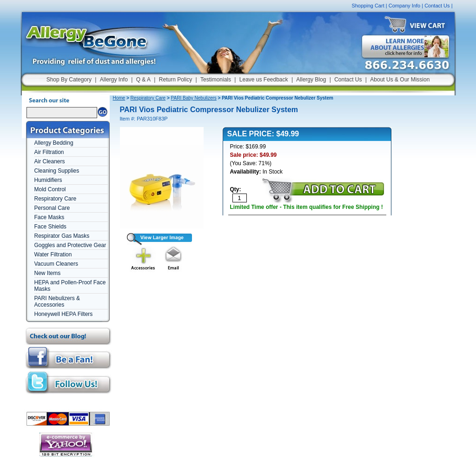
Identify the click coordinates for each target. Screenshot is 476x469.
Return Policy (175, 80)
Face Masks (50, 217)
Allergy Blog (311, 80)
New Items (48, 273)
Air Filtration (49, 152)
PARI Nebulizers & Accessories (57, 301)
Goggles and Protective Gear (70, 245)
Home (119, 98)
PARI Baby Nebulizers (194, 98)
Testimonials (216, 80)
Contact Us (437, 6)
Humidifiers (48, 180)
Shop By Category (69, 80)
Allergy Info (114, 80)
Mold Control (50, 189)
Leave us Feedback (264, 80)
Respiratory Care (56, 199)
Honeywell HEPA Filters (64, 314)
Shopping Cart (368, 6)
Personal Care (52, 208)
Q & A (143, 80)
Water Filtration (53, 255)
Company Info (404, 6)
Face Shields (50, 227)
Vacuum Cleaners (56, 264)
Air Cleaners (50, 161)
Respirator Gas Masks (62, 236)
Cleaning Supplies (57, 171)
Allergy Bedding (54, 143)
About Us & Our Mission (400, 80)
